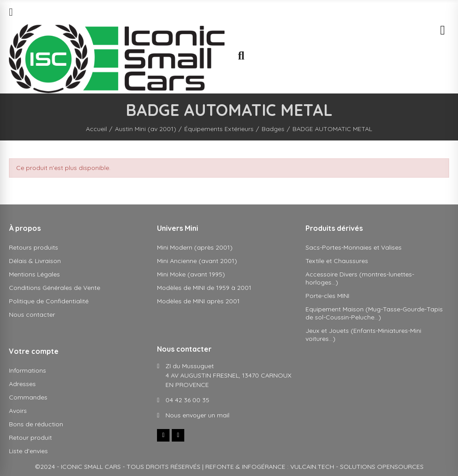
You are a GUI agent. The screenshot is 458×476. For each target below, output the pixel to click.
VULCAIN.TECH (312, 467)
